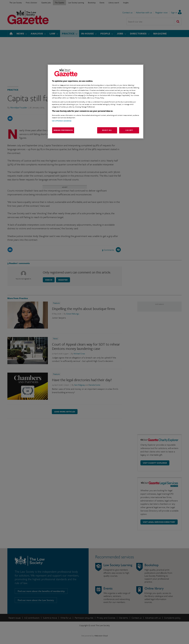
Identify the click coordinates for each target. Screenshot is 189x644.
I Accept (129, 130)
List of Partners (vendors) (62, 121)
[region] (96, 102)
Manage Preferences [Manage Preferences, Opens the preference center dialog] (63, 130)
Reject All (107, 130)
